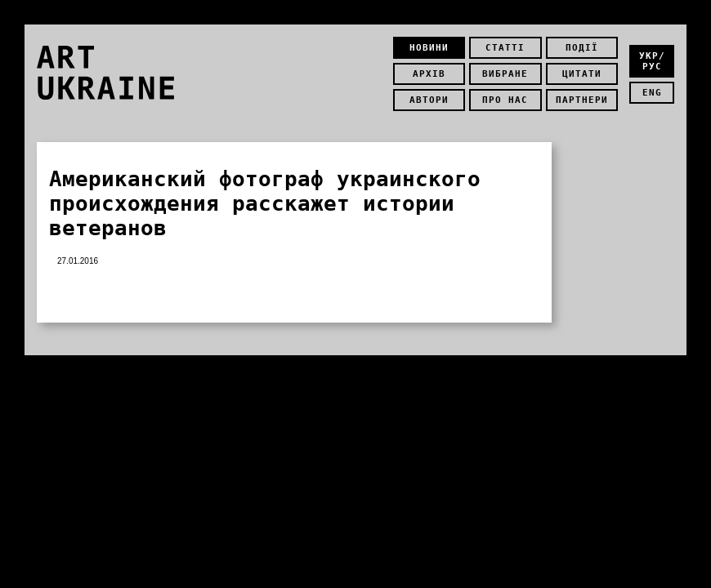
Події (582, 48)
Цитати (582, 74)
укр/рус (652, 61)
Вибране (505, 74)
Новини (429, 48)
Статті (505, 48)
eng (652, 93)
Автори (429, 100)
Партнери (582, 100)
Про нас (505, 100)
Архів (429, 74)
